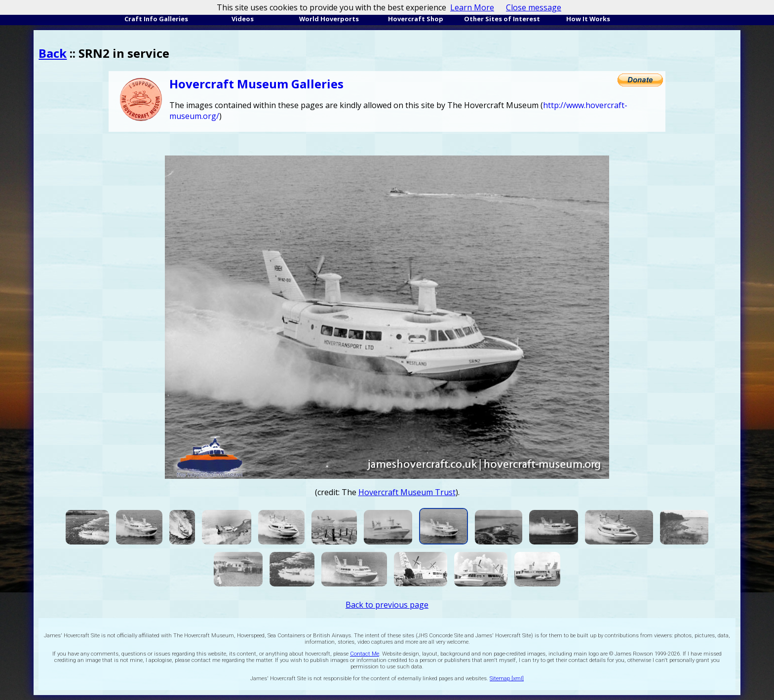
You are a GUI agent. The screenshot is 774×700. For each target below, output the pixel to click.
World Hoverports (329, 19)
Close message (534, 7)
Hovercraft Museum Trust (407, 492)
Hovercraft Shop (416, 19)
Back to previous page (387, 605)
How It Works (588, 19)
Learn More (472, 7)
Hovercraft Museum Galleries (256, 84)
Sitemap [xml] (507, 679)
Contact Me (365, 654)
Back (53, 53)
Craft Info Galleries (156, 19)
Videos (243, 19)
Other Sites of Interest (502, 19)
